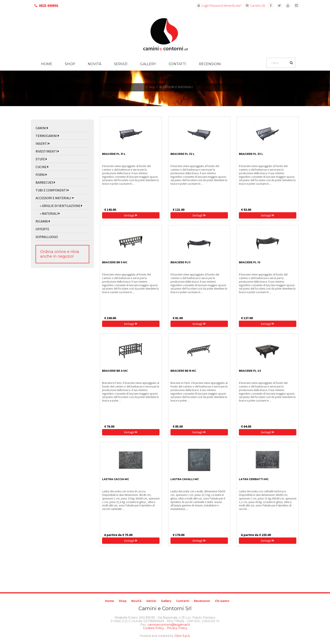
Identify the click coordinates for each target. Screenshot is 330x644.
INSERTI (43, 144)
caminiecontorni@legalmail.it (168, 625)
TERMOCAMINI (47, 136)
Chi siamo (222, 601)
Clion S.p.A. (182, 636)
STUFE (41, 159)
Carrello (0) (254, 5)
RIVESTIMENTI (47, 151)
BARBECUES (45, 182)
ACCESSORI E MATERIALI (55, 198)
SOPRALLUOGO (47, 237)
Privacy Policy (177, 628)
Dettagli (131, 215)
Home (47, 64)
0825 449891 (49, 6)
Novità (94, 64)
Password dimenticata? (226, 5)
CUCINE (42, 167)
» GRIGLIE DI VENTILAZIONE (61, 206)
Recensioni (210, 64)
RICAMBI (43, 221)
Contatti (177, 64)
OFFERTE (42, 229)
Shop (70, 64)
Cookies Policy (154, 628)
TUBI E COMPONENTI (52, 190)
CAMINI (42, 128)
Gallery (148, 64)
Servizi (121, 64)
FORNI (41, 175)
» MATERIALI (50, 213)
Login (202, 5)
